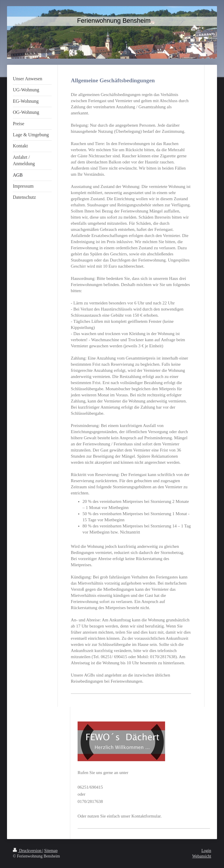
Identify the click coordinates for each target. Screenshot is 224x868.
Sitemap (51, 851)
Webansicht (202, 856)
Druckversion (28, 851)
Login (206, 851)
